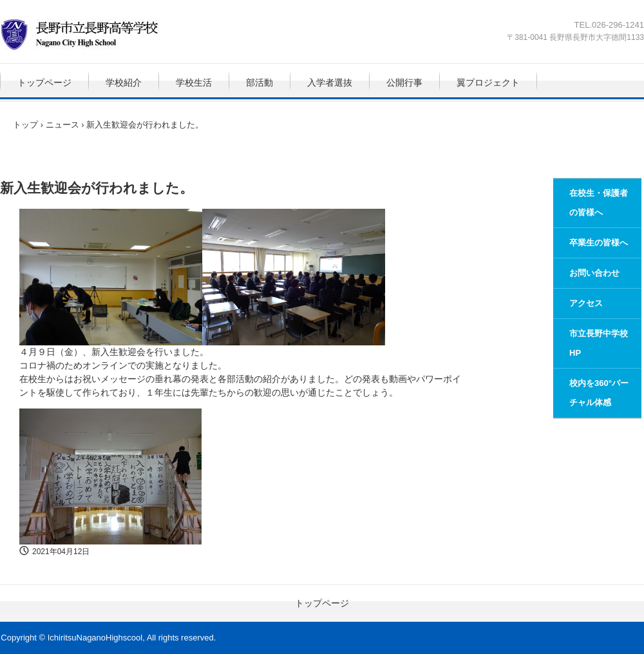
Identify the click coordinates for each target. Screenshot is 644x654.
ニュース (62, 125)
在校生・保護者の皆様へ (599, 203)
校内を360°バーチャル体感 (599, 393)
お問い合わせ (594, 273)
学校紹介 (124, 82)
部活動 (260, 82)
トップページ (44, 82)
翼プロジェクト (488, 82)
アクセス (586, 303)
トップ (25, 125)
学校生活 (194, 82)
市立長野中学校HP (599, 343)
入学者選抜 (330, 82)
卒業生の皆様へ (599, 243)
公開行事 (404, 82)
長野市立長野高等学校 (93, 34)
